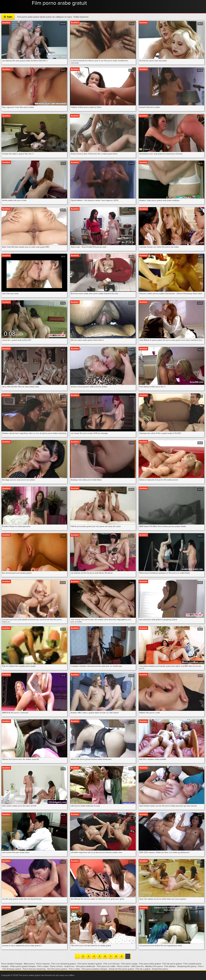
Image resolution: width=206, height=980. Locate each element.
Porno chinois (57, 966)
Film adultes (170, 966)
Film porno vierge (129, 964)
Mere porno (30, 964)
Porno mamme (43, 964)
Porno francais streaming (34, 969)
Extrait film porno (160, 969)
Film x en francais (112, 964)
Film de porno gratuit (172, 964)
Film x (201, 966)
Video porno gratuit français (23, 966)
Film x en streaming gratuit (64, 964)
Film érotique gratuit (12, 969)
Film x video (43, 966)
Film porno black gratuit (150, 964)
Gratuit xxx (69, 966)
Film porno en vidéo (106, 966)
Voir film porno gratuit (57, 969)
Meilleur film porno (154, 966)
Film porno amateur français (94, 969)
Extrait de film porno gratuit (121, 969)
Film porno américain (86, 966)
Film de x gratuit (143, 969)
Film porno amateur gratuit (90, 964)
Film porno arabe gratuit (59, 3)
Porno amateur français (12, 964)
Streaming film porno (187, 966)
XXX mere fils (137, 966)
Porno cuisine (123, 966)
